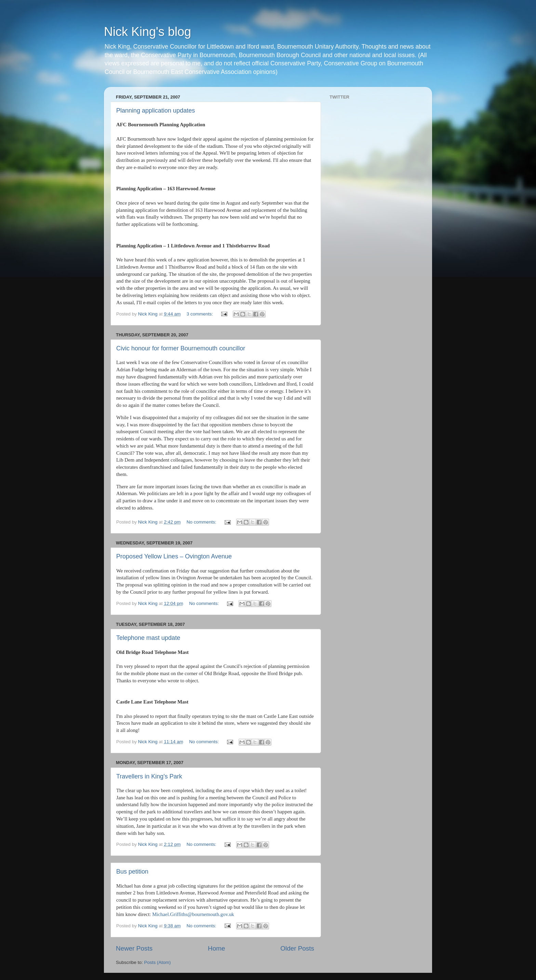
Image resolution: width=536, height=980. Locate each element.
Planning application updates (156, 111)
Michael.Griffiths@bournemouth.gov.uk (193, 914)
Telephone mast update (148, 638)
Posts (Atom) (158, 962)
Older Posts (297, 948)
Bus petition (132, 872)
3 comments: (200, 314)
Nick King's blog (148, 32)
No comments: (202, 522)
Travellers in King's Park (149, 776)
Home (216, 948)
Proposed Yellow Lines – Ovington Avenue (174, 556)
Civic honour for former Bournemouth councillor (181, 348)
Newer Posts (134, 948)
